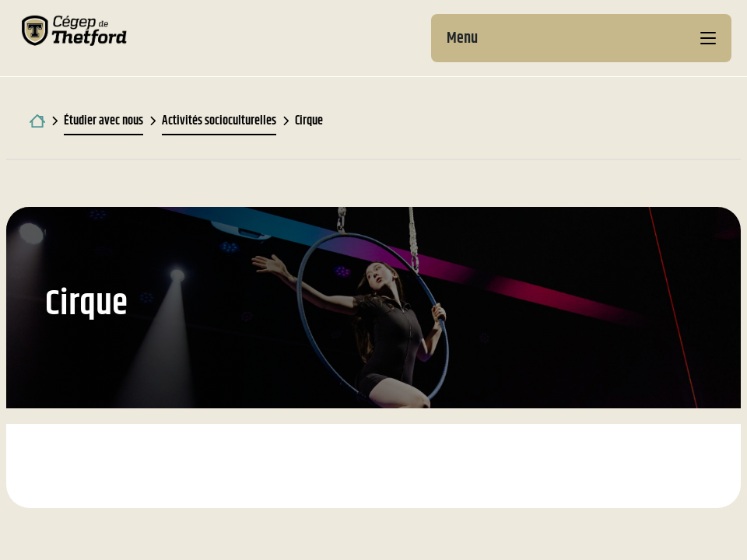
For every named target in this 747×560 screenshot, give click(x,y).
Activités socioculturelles (219, 121)
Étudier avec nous (103, 121)
